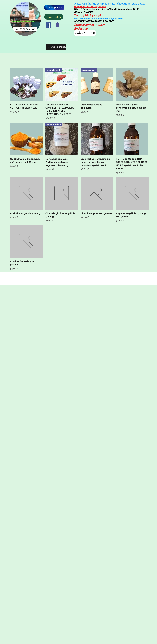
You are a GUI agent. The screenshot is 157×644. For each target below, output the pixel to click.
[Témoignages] (54, 7)
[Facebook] (48, 25)
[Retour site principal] (56, 47)
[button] (57, 25)
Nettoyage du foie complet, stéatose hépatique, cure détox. (110, 4)
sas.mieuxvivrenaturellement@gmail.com (101, 18)
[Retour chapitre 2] (54, 17)
